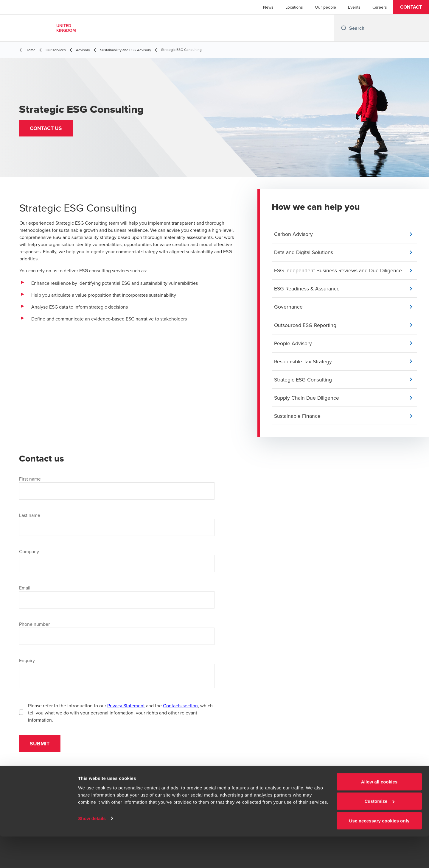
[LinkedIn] (222, 797)
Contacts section (180, 709)
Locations (294, 7)
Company (29, 554)
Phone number (34, 627)
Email (25, 591)
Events (354, 7)
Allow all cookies (379, 813)
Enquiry (27, 663)
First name (30, 482)
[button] (411, 7)
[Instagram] (255, 797)
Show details (92, 850)
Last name (30, 518)
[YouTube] (238, 797)
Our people (325, 7)
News (268, 7)
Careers (380, 7)
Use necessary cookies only (379, 852)
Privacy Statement (126, 709)
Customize (379, 833)
